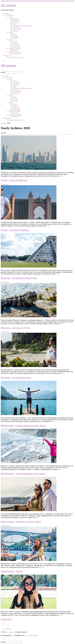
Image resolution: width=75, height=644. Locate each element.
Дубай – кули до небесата (14, 180)
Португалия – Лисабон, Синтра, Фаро (21, 522)
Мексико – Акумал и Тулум (15, 328)
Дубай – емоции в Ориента (15, 230)
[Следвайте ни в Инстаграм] (5, 639)
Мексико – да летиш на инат (16, 377)
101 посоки (10, 632)
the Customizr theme (31, 635)
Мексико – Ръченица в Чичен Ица (19, 278)
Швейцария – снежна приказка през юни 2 (23, 425)
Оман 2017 (6, 619)
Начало (3, 123)
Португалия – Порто (12, 571)
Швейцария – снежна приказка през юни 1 (23, 474)
